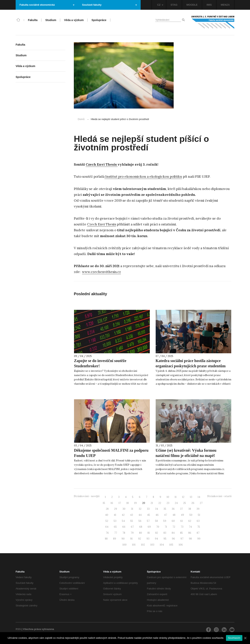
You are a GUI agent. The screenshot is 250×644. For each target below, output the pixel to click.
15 (104, 503)
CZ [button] (160, 5)
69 (149, 527)
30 (124, 509)
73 (182, 527)
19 (135, 503)
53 (115, 521)
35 (165, 509)
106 (181, 545)
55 (132, 521)
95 (165, 539)
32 (140, 509)
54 (123, 521)
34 (157, 509)
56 (140, 521)
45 (149, 515)
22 (160, 503)
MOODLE (192, 5)
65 (115, 527)
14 (199, 497)
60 (173, 521)
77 (116, 533)
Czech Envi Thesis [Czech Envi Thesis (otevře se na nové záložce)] (102, 164)
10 (168, 497)
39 (198, 509)
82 (157, 533)
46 (157, 515)
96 (173, 539)
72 (174, 527)
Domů (81, 119)
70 (158, 527)
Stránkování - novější (87, 496)
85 (181, 533)
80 (141, 533)
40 (107, 515)
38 (190, 509)
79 (132, 533)
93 (148, 539)
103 (152, 545)
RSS (18, 629)
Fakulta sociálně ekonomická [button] (47, 5)
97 (182, 539)
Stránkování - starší (219, 496)
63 (198, 521)
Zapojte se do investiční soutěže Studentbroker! (100, 363)
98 (190, 539)
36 (173, 509)
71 (166, 527)
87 (198, 533)
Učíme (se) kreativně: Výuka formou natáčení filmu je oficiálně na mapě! (186, 453)
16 (112, 503)
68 (141, 527)
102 (143, 545)
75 (199, 527)
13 (191, 497)
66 (124, 527)
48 (174, 515)
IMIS (209, 5)
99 (199, 539)
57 (148, 521)
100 (125, 545)
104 (162, 545)
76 (107, 533)
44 (140, 515)
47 (166, 515)
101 (134, 545)
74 (190, 527)
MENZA (225, 5)
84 (173, 533)
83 (165, 533)
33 (148, 509)
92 (140, 539)
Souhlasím (234, 638)
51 (199, 515)
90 (123, 539)
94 (156, 539)
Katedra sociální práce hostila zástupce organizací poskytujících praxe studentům (191, 363)
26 (193, 503)
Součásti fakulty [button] (109, 5)
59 (165, 521)
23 (168, 503)
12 (183, 497)
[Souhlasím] (245, 638)
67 (132, 527)
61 (182, 521)
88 (106, 539)
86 (190, 533)
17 (120, 503)
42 (123, 515)
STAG (174, 5)
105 (171, 545)
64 (107, 527)
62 (190, 521)
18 (128, 503)
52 (107, 521)
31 (132, 509)
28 (107, 509)
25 (185, 503)
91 (131, 539)
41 (115, 515)
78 (124, 533)
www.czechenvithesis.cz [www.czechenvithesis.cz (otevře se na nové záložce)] (101, 272)
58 (156, 521)
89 (115, 539)
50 (191, 515)
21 (152, 503)
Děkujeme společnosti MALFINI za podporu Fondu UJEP (111, 453)
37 (181, 509)
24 (176, 503)
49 (182, 515)
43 (132, 515)
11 (176, 497)
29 (116, 509)
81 (149, 533)
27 (201, 503)
